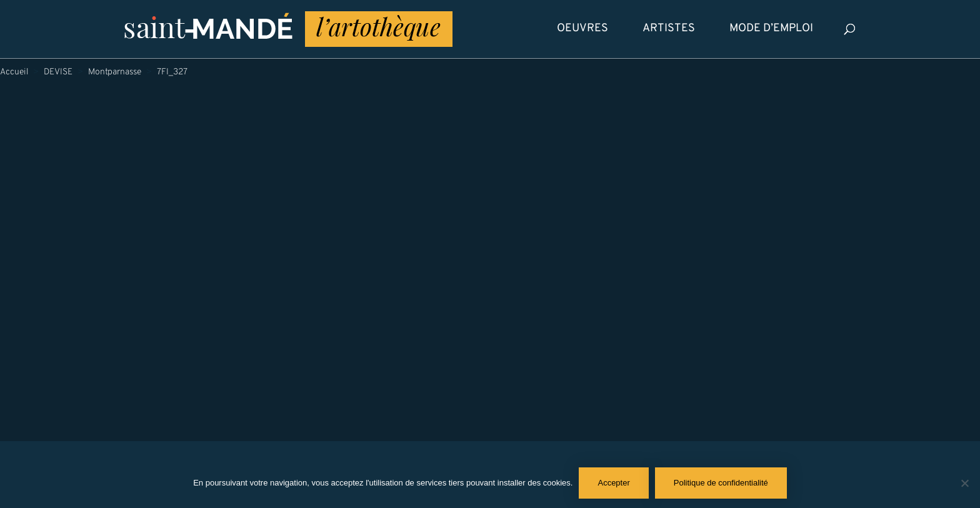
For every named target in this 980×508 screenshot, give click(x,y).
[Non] (964, 483)
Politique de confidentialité (721, 483)
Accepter (613, 483)
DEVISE (58, 72)
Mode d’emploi (771, 29)
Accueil (14, 72)
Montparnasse (115, 72)
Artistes (669, 29)
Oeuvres (582, 29)
